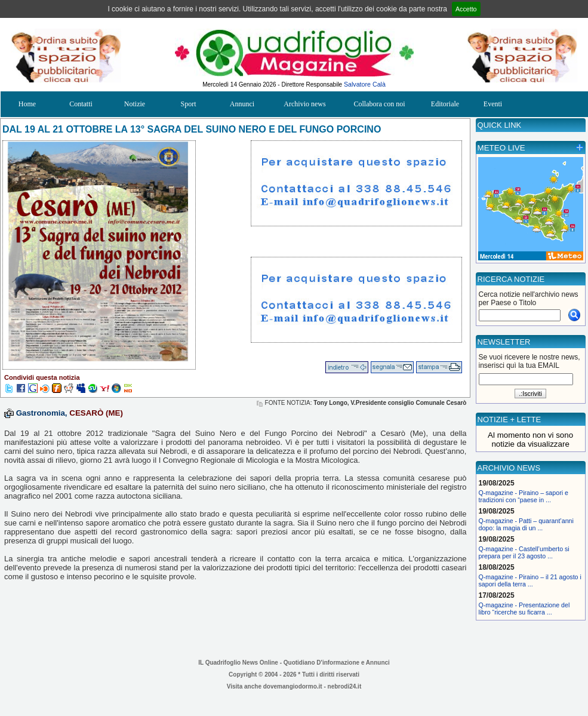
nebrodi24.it (345, 686)
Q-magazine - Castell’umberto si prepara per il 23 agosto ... (524, 552)
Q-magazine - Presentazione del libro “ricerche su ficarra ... (524, 609)
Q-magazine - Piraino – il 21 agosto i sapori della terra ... (530, 580)
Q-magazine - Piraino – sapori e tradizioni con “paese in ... (524, 496)
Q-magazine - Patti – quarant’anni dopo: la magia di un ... (526, 524)
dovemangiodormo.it (293, 686)
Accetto (466, 9)
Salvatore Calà (365, 84)
